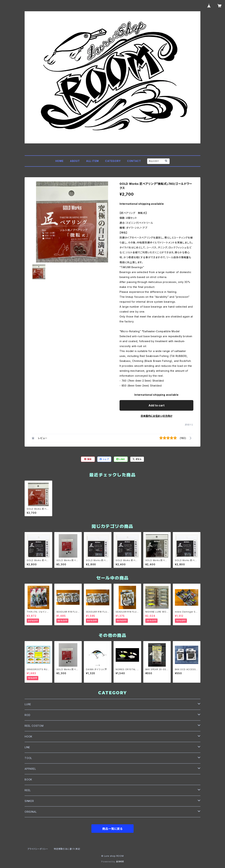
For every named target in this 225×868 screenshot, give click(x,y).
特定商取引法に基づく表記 (67, 849)
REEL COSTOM (34, 726)
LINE (27, 747)
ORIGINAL (31, 812)
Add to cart (157, 405)
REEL (28, 790)
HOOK (28, 736)
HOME (60, 161)
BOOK (28, 779)
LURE (28, 704)
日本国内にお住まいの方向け (156, 416)
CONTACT (134, 161)
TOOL (28, 758)
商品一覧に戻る (112, 829)
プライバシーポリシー (38, 849)
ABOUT (75, 161)
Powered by (112, 862)
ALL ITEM (92, 161)
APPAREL (30, 769)
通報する (189, 425)
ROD (27, 715)
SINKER (29, 801)
